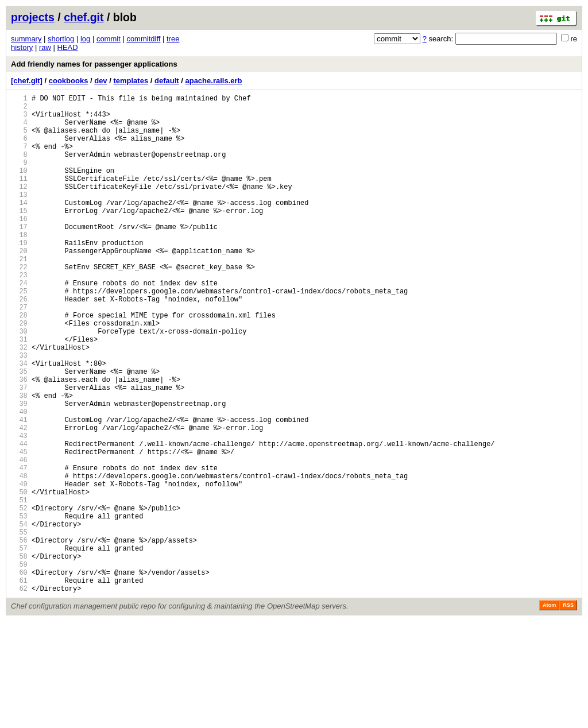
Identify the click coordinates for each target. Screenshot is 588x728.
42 (19, 500)
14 (19, 226)
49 (19, 568)
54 (19, 617)
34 (19, 422)
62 (19, 695)
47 (19, 549)
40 (19, 480)
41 (19, 490)
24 (19, 324)
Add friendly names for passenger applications (94, 64)
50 (19, 578)
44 (19, 519)
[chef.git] (27, 81)
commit (109, 39)
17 (19, 256)
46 (19, 539)
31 (19, 392)
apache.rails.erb (213, 81)
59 (19, 666)
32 (19, 402)
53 (19, 607)
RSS (568, 712)
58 (19, 656)
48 (19, 558)
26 (19, 344)
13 (19, 217)
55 (19, 627)
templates (131, 81)
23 (19, 314)
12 (19, 207)
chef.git (84, 17)
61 (19, 685)
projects (33, 17)
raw (45, 47)
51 (19, 588)
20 (19, 285)
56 (19, 636)
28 (19, 363)
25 (19, 334)
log (85, 39)
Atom (549, 712)
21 (19, 295)
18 (19, 266)
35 (19, 431)
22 (19, 305)
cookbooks (69, 81)
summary (26, 39)
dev (100, 81)
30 (19, 383)
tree (173, 39)
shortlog (61, 39)
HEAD (67, 47)
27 (19, 353)
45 (19, 529)
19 (19, 275)
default (167, 81)
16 (19, 246)
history (22, 47)
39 (19, 471)
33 (19, 412)
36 (19, 441)
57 (19, 646)
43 (19, 510)
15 (19, 236)
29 (19, 373)
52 (19, 597)
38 (19, 461)
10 (19, 187)
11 (19, 197)
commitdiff (143, 39)
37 (19, 451)
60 (19, 675)
